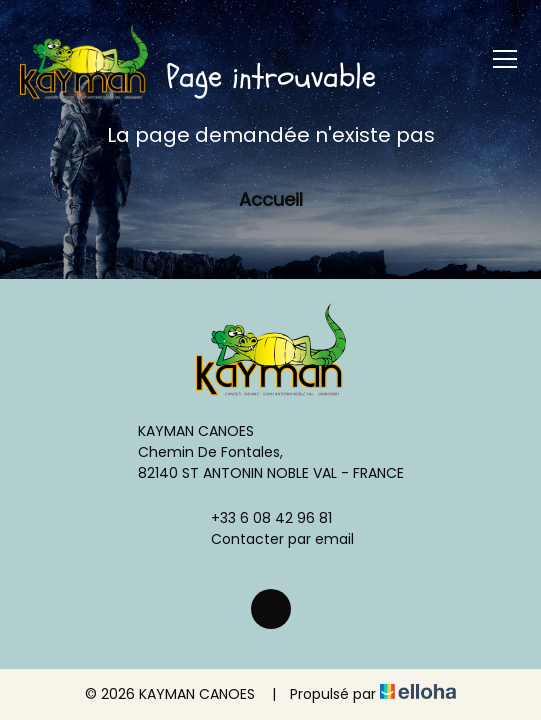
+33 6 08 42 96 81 (260, 518)
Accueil (271, 199)
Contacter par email (271, 539)
